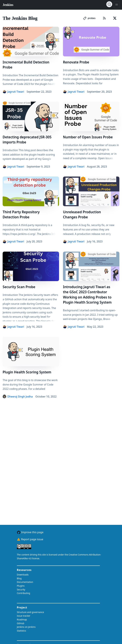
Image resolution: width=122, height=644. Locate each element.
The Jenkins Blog (20, 18)
